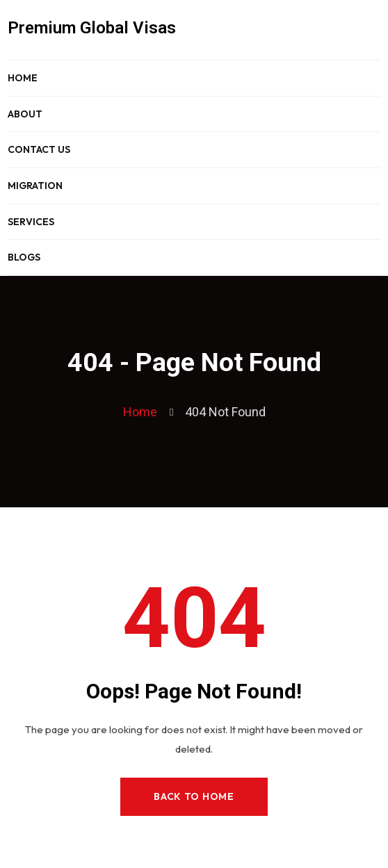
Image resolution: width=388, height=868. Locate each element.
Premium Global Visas (92, 28)
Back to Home (194, 796)
